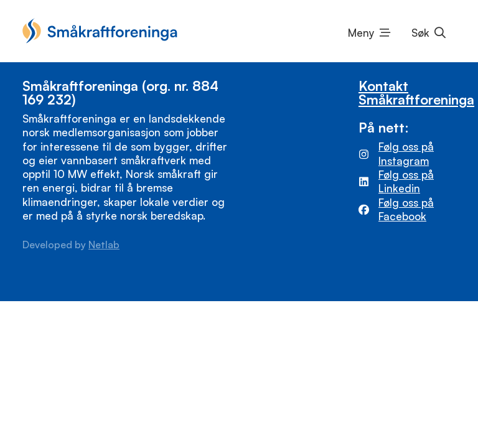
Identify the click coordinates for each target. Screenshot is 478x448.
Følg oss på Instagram (406, 153)
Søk (420, 33)
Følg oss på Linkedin (406, 181)
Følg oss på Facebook (406, 209)
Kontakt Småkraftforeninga (416, 92)
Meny (361, 33)
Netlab (104, 245)
